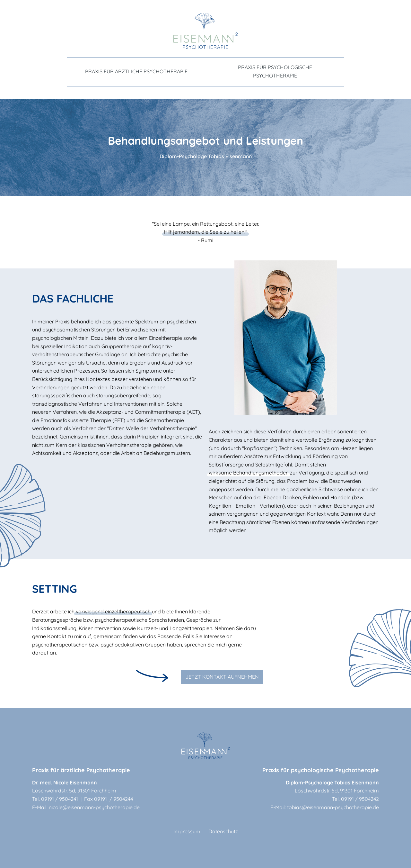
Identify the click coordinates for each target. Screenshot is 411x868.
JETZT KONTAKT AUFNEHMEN (222, 677)
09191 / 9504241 (60, 799)
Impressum (187, 831)
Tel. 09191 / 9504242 (355, 799)
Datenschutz (223, 831)
